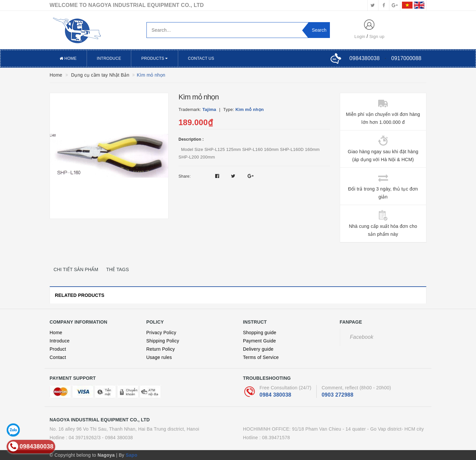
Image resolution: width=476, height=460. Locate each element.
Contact (58, 357)
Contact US (201, 58)
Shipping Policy (163, 341)
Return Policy (161, 349)
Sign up (377, 36)
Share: (185, 176)
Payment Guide (259, 341)
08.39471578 (276, 438)
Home (68, 58)
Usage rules (159, 357)
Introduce (109, 58)
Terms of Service (261, 357)
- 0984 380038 (118, 438)
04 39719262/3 (85, 438)
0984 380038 (275, 395)
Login (360, 36)
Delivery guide (258, 349)
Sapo (131, 455)
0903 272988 (337, 395)
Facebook (362, 337)
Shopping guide (260, 333)
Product (58, 349)
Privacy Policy (161, 333)
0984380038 (364, 58)
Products (154, 58)
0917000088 (406, 58)
